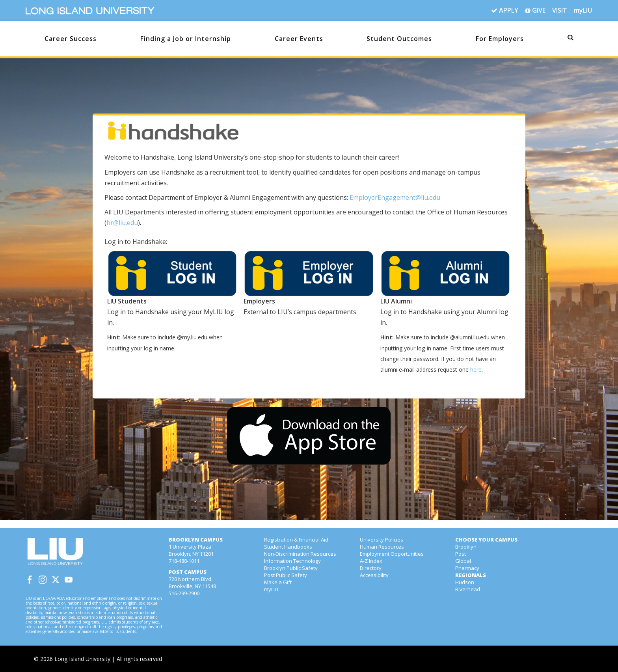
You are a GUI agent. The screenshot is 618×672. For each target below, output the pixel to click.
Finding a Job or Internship (186, 39)
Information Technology (292, 561)
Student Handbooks (288, 547)
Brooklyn (466, 547)
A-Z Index (371, 561)
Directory (371, 568)
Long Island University (82, 659)
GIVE (535, 11)
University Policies (382, 540)
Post (461, 554)
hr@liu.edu (122, 223)
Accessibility (374, 575)
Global (463, 561)
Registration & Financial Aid (296, 540)
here (476, 370)
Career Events (299, 39)
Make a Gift (278, 582)
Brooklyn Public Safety (291, 568)
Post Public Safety (286, 575)
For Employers (500, 39)
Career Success (71, 39)
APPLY (505, 11)
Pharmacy (467, 568)
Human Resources (382, 547)
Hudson (465, 582)
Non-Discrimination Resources (300, 554)
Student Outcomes (399, 39)
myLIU (583, 10)
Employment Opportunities (392, 554)
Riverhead (468, 589)
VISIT (560, 10)
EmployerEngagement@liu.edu (395, 197)
